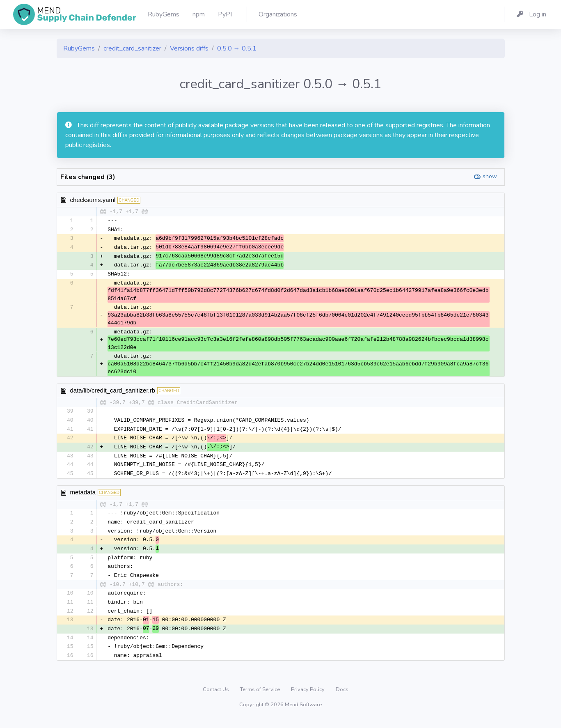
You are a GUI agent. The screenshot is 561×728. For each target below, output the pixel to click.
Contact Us (216, 697)
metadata (83, 496)
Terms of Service (261, 697)
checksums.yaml (93, 200)
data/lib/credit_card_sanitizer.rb (113, 392)
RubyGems (79, 48)
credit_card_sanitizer (132, 48)
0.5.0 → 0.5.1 (237, 48)
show (490, 176)
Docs (342, 697)
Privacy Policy (308, 697)
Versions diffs (189, 48)
